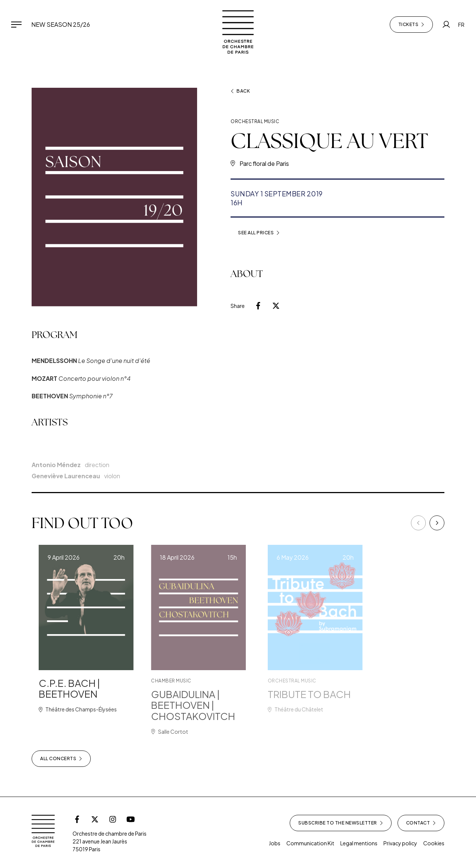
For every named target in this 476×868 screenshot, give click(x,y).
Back (240, 91)
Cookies (434, 843)
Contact (421, 823)
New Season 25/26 (61, 24)
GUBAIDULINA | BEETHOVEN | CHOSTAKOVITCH (208, 705)
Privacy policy (400, 843)
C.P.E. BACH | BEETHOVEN (79, 689)
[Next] (437, 523)
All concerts (61, 759)
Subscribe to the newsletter (341, 823)
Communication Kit (310, 843)
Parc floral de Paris (264, 163)
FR (461, 25)
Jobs (275, 843)
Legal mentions (359, 843)
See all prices (259, 233)
